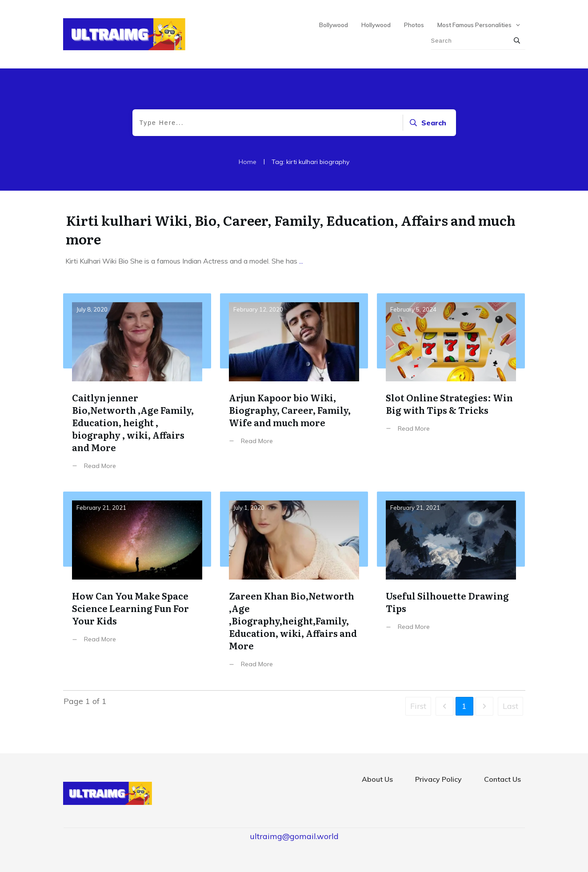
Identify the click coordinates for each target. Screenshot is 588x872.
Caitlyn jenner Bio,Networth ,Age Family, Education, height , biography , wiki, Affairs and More (137, 388)
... (301, 261)
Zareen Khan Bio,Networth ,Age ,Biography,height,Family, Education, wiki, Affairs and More (294, 586)
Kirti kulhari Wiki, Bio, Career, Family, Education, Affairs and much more (291, 229)
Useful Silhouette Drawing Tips (451, 586)
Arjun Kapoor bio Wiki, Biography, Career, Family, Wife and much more (294, 388)
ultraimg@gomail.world (294, 836)
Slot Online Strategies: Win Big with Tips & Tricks (451, 388)
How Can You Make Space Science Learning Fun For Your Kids (137, 586)
